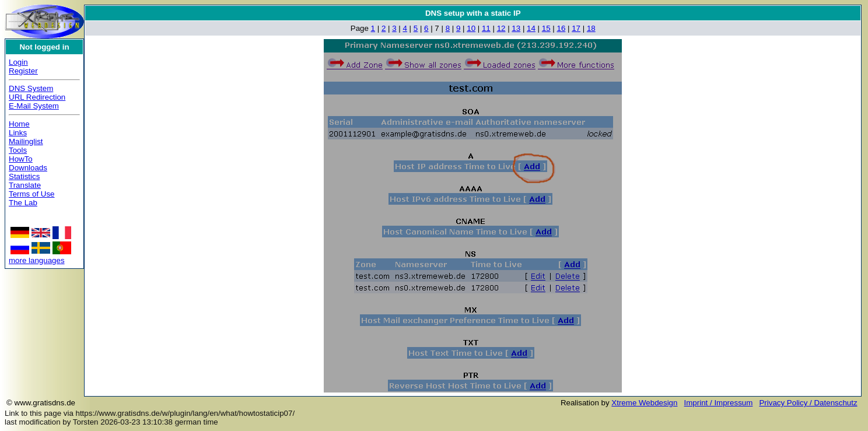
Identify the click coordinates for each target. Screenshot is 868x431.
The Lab (23, 203)
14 (531, 28)
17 (576, 28)
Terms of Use (32, 194)
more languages (37, 260)
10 (471, 28)
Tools (18, 150)
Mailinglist (26, 141)
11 (486, 28)
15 (546, 28)
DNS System (31, 88)
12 (501, 28)
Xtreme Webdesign (644, 403)
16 (561, 28)
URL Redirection (37, 97)
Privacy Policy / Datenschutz (808, 403)
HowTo (21, 159)
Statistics (24, 176)
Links (18, 133)
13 (516, 28)
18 (591, 28)
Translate (25, 185)
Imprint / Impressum (719, 403)
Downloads (28, 168)
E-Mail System (34, 106)
